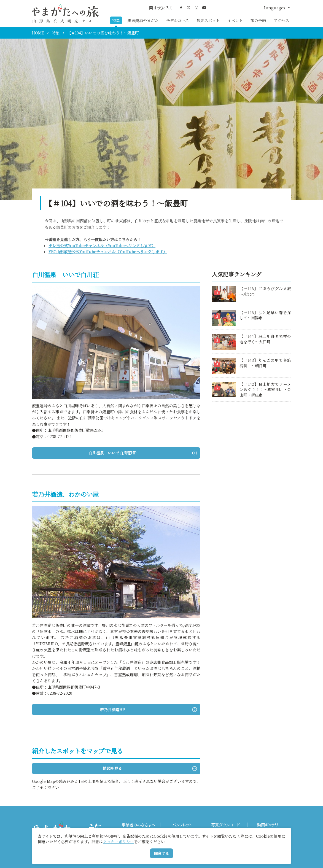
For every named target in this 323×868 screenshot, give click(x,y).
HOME (38, 33)
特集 (116, 20)
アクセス (281, 20)
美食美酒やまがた (143, 20)
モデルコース (177, 20)
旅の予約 (258, 20)
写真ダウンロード (226, 825)
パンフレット (182, 825)
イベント (235, 20)
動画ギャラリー (269, 825)
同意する (161, 853)
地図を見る (150, 768)
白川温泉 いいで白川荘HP (143, 453)
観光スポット (208, 20)
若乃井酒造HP (148, 710)
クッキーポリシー (119, 842)
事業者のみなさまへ (139, 825)
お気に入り (161, 8)
